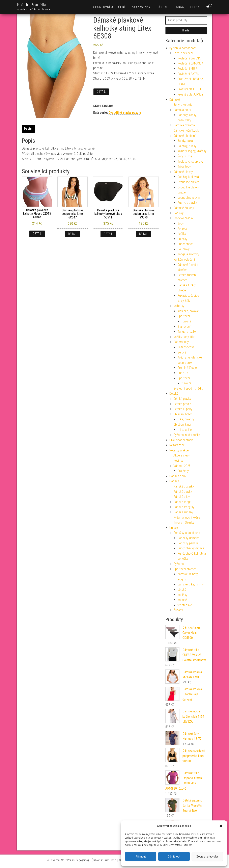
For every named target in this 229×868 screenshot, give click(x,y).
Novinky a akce (179, 450)
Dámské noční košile (187, 130)
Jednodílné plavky (189, 198)
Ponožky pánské (188, 543)
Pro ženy (183, 471)
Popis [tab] (28, 129)
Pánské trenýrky (184, 507)
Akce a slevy (182, 455)
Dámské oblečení (184, 136)
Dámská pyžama (184, 125)
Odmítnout (174, 857)
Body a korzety (183, 105)
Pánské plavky (183, 492)
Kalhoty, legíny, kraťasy (192, 151)
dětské (182, 590)
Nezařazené (177, 445)
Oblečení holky (183, 414)
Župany (178, 610)
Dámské (175, 100)
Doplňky (178, 213)
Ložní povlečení (183, 53)
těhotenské (185, 605)
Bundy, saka (185, 141)
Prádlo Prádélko (32, 5)
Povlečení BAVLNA (189, 58)
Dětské (174, 393)
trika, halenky (186, 419)
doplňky (182, 595)
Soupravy (183, 249)
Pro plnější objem (188, 368)
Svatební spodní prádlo (188, 388)
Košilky (182, 234)
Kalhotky (179, 306)
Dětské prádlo (182, 404)
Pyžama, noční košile (187, 435)
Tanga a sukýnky (188, 254)
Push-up (183, 373)
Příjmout (141, 857)
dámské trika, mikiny (191, 584)
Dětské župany (183, 409)
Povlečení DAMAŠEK (190, 63)
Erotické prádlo (183, 218)
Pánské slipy (182, 497)
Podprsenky (141, 7)
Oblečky (182, 239)
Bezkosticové (186, 347)
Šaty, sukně (185, 156)
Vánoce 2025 (182, 466)
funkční (186, 321)
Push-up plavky (187, 203)
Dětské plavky (182, 399)
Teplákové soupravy (190, 162)
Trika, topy (184, 167)
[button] (221, 826)
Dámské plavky (183, 172)
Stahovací (184, 327)
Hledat (186, 30)
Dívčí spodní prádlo (181, 440)
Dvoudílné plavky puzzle (125, 113)
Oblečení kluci (182, 425)
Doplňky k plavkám (189, 177)
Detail (101, 92)
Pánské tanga (182, 502)
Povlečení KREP (187, 69)
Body (181, 223)
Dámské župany (184, 208)
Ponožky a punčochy (187, 533)
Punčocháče (185, 244)
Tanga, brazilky (187, 7)
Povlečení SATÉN (188, 74)
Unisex (174, 528)
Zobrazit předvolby (207, 857)
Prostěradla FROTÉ (190, 89)
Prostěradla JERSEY (190, 94)
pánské (182, 600)
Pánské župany (183, 512)
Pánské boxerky (184, 486)
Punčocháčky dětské (191, 548)
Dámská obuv (182, 110)
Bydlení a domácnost (183, 48)
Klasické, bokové (188, 311)
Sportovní (184, 316)
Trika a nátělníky (184, 522)
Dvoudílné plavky (188, 182)
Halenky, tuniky (187, 146)
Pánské (162, 7)
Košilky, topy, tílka (184, 337)
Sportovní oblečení (109, 7)
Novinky (178, 461)
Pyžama (179, 564)
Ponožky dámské (188, 538)
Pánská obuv (178, 476)
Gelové (182, 352)
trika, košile (185, 430)
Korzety (182, 228)
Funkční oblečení (184, 259)
